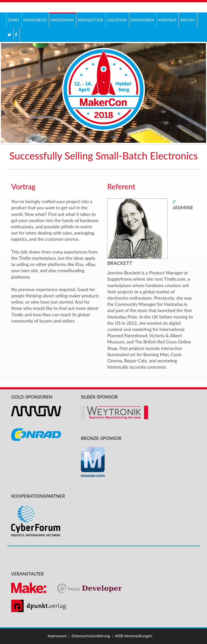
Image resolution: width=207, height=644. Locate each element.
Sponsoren (142, 20)
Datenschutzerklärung (91, 636)
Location (117, 20)
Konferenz (34, 19)
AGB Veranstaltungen (134, 636)
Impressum (57, 636)
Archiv (187, 19)
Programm (62, 20)
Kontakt (167, 20)
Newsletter (90, 20)
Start (14, 20)
